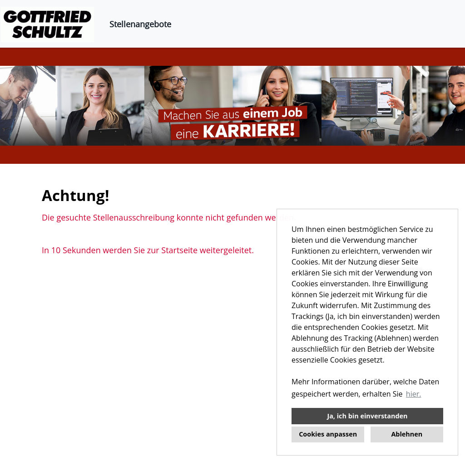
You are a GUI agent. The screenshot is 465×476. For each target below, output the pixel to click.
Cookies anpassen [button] (328, 434)
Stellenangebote (140, 24)
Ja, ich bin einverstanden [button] (367, 416)
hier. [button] (414, 394)
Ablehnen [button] (407, 434)
